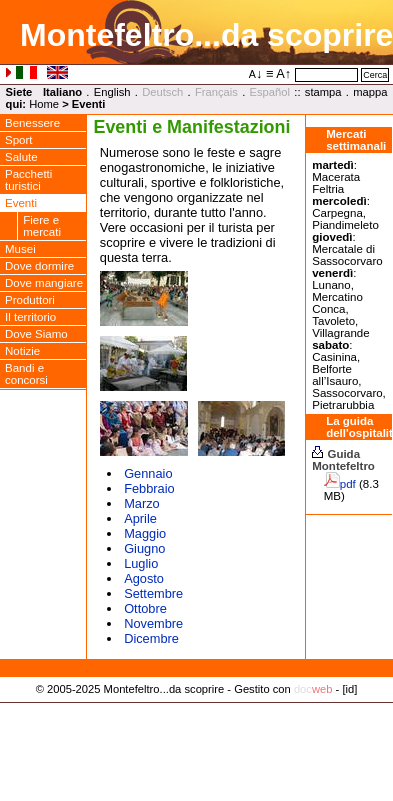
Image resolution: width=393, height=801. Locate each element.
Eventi (21, 203)
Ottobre (145, 608)
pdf (348, 484)
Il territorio (30, 317)
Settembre (153, 593)
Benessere (32, 123)
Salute (21, 157)
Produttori (30, 300)
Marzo (142, 503)
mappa (370, 92)
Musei (20, 249)
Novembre (153, 623)
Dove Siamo (36, 334)
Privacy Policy (196, 710)
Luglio (141, 563)
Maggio (145, 533)
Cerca (375, 75)
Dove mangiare (44, 283)
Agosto (144, 578)
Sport (19, 140)
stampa (323, 92)
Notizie (22, 351)
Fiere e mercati (42, 226)
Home (44, 104)
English (112, 92)
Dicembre (151, 638)
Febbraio (149, 488)
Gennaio (148, 473)
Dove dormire (39, 266)
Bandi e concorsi (26, 374)
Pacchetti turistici (28, 180)
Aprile (140, 518)
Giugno (144, 548)
